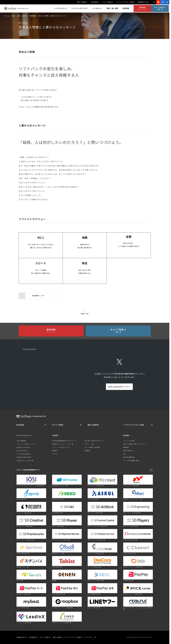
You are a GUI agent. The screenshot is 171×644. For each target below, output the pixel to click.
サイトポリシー (90, 637)
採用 (13, 16)
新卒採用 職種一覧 (129, 457)
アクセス (55, 454)
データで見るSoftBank (24, 454)
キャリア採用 (107, 2)
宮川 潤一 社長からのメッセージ (95, 441)
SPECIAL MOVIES (22, 451)
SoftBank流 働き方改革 (24, 457)
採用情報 (33, 16)
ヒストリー (88, 444)
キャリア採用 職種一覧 (130, 461)
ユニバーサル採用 (129, 441)
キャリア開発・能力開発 (92, 447)
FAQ (125, 454)
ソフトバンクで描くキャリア (61, 447)
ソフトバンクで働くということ (26, 444)
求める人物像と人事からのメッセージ (135, 444)
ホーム (7, 16)
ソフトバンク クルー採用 (124, 2)
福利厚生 (55, 451)
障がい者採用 (82, 2)
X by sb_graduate (30, 349)
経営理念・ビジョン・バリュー (62, 444)
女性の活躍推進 (21, 441)
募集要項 (126, 447)
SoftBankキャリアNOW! (24, 461)
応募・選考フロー (129, 451)
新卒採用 (94, 2)
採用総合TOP (142, 2)
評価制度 (87, 451)
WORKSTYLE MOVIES (23, 447)
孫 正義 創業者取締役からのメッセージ (64, 441)
